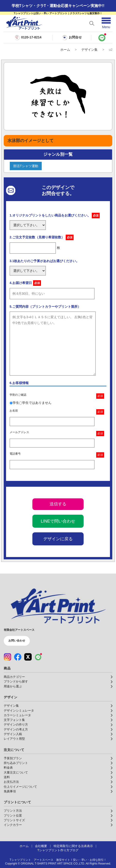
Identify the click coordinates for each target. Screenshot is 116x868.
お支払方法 (11, 782)
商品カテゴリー (14, 677)
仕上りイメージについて (20, 787)
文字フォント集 (14, 720)
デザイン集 (89, 50)
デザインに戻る (58, 539)
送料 (7, 777)
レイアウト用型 (14, 739)
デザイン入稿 (13, 734)
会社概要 (41, 846)
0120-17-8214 (31, 37)
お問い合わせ (17, 641)
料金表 (8, 768)
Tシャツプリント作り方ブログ (58, 850)
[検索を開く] (92, 23)
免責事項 (10, 791)
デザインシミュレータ (19, 711)
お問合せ (72, 37)
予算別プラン (13, 758)
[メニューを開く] (106, 23)
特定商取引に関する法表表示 (73, 846)
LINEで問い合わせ (58, 521)
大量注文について (16, 773)
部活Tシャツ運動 (26, 166)
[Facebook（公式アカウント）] (18, 657)
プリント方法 (13, 811)
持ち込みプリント (16, 763)
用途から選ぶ (13, 686)
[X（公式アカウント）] (28, 657)
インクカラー (13, 825)
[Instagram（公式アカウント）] (7, 657)
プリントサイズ (14, 820)
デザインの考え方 (16, 730)
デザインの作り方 (16, 725)
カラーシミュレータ (17, 715)
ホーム (65, 50)
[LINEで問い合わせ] (102, 37)
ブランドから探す (16, 682)
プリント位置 (13, 816)
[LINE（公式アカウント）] (38, 657)
